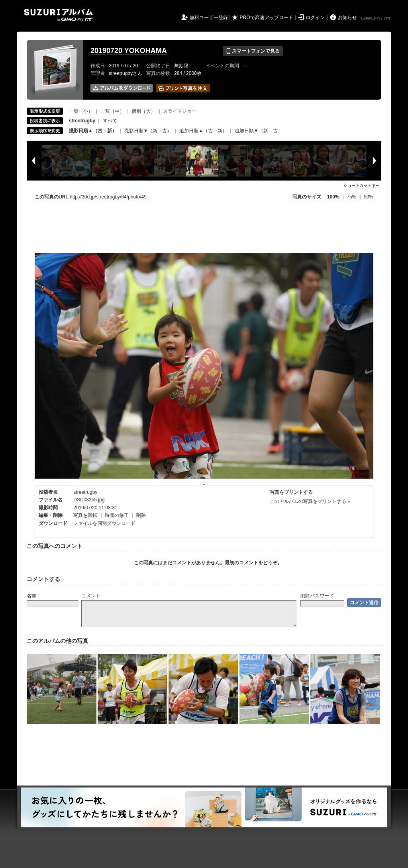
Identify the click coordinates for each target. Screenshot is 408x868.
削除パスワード (317, 596)
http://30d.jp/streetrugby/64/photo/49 (108, 197)
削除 (141, 515)
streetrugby (85, 492)
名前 (31, 596)
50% (369, 197)
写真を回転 (85, 515)
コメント (91, 596)
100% (333, 197)
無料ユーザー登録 (209, 18)
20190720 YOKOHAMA (129, 51)
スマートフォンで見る (253, 51)
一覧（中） (112, 111)
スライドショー (180, 111)
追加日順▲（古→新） (203, 131)
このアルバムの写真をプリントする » (310, 501)
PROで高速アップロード (267, 18)
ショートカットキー (361, 186)
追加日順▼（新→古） (259, 131)
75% (352, 197)
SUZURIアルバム (58, 15)
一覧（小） (81, 111)
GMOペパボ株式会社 (377, 18)
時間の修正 (117, 515)
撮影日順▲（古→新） (93, 131)
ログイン (315, 18)
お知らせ (347, 18)
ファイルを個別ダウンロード (104, 523)
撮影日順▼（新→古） (148, 131)
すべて (110, 121)
